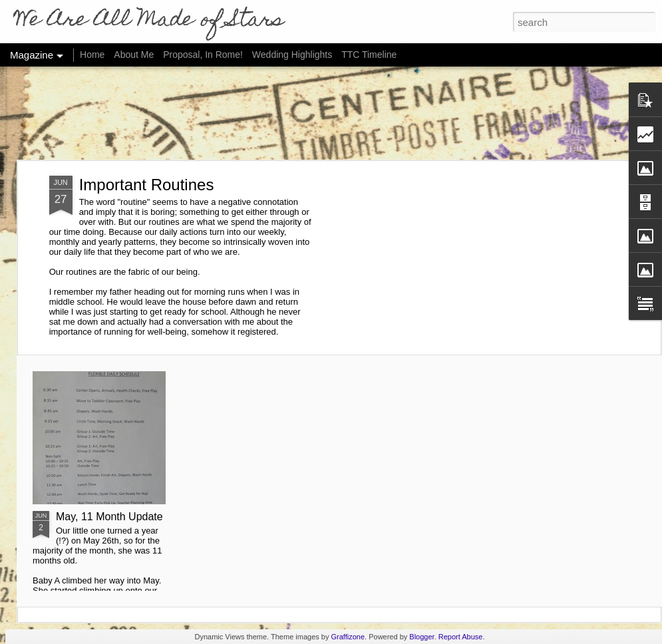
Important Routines (147, 185)
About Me (134, 55)
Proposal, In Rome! (203, 55)
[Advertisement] (331, 113)
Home (92, 55)
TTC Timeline (369, 55)
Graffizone (348, 637)
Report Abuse (461, 637)
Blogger (421, 637)
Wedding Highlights (293, 55)
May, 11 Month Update (109, 517)
